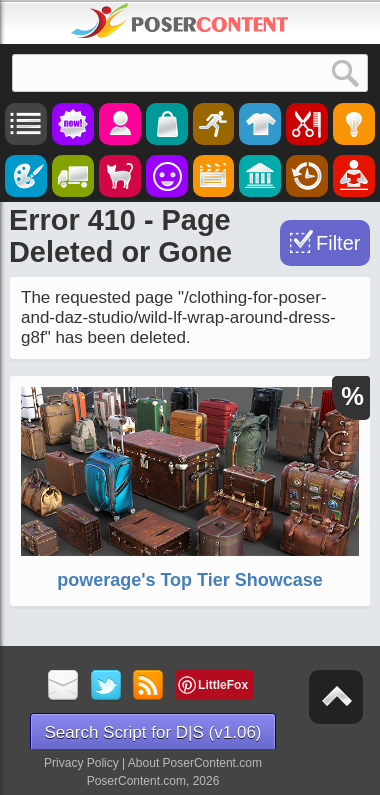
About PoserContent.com (195, 763)
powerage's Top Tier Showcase (190, 580)
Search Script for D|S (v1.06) (153, 732)
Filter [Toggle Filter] (338, 243)
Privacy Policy (81, 763)
